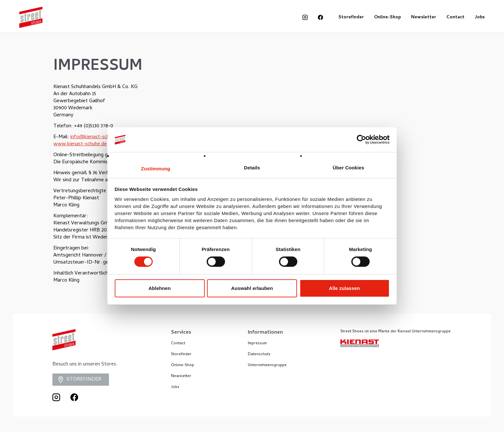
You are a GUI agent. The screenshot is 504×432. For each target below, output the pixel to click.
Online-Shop (387, 18)
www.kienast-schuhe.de (80, 144)
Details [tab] (252, 168)
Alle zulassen (344, 288)
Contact (455, 18)
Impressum (257, 344)
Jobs (480, 18)
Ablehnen (160, 288)
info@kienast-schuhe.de (97, 137)
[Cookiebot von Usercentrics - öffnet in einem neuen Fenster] (361, 139)
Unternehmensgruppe (267, 365)
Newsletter (424, 18)
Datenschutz (259, 355)
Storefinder (351, 18)
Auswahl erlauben (252, 288)
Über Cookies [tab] (348, 168)
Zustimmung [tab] (156, 169)
